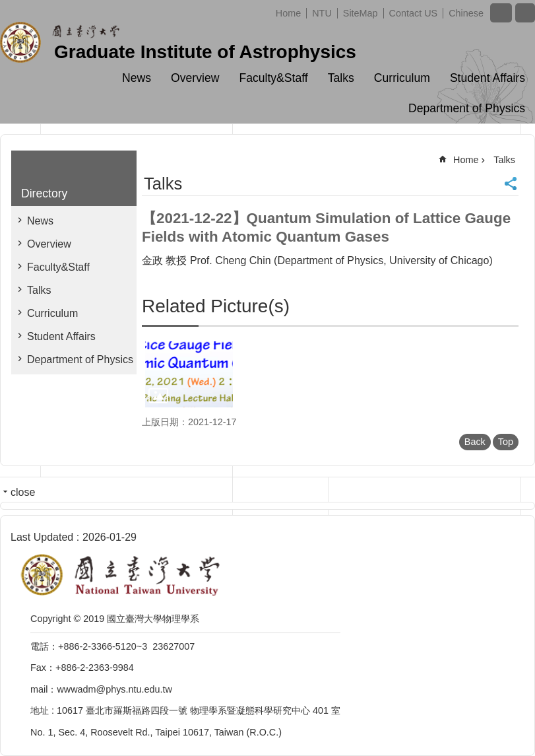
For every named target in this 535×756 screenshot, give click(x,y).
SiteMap (361, 13)
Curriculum (402, 78)
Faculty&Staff (273, 78)
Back (475, 442)
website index (525, 13)
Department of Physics (467, 108)
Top (506, 442)
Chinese (466, 13)
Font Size (501, 13)
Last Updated (42, 537)
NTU (322, 13)
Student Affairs (488, 78)
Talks (341, 78)
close (23, 492)
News (137, 78)
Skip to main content (7, 7)
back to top (504, 725)
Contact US (414, 13)
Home (288, 13)
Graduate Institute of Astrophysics (205, 52)
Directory (44, 193)
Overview (195, 78)
